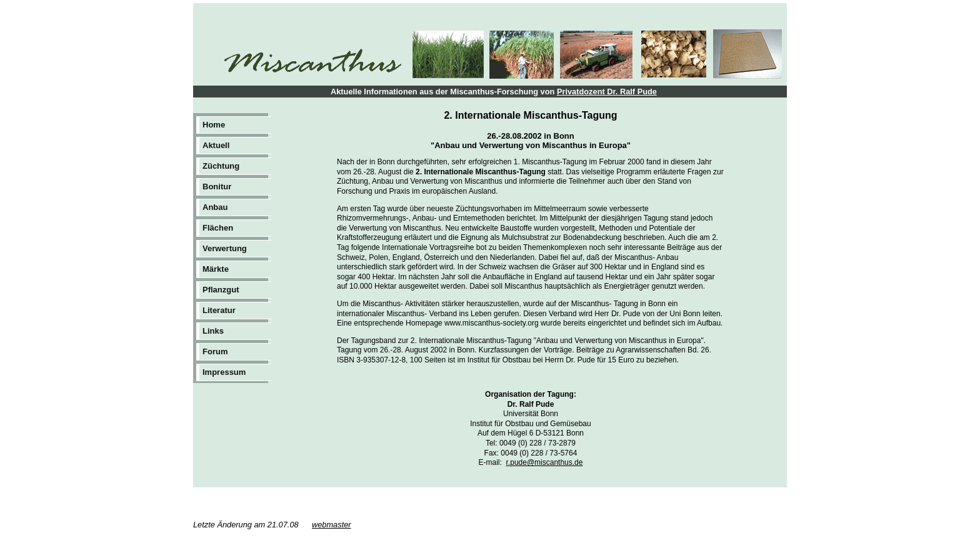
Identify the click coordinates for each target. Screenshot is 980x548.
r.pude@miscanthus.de (545, 462)
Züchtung (221, 166)
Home (214, 125)
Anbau (215, 207)
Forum (215, 351)
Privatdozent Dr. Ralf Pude (607, 92)
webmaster (332, 525)
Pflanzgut (221, 290)
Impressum (224, 372)
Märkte (216, 269)
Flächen (218, 228)
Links (213, 331)
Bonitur (217, 187)
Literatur (219, 310)
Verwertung (225, 248)
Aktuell (216, 145)
